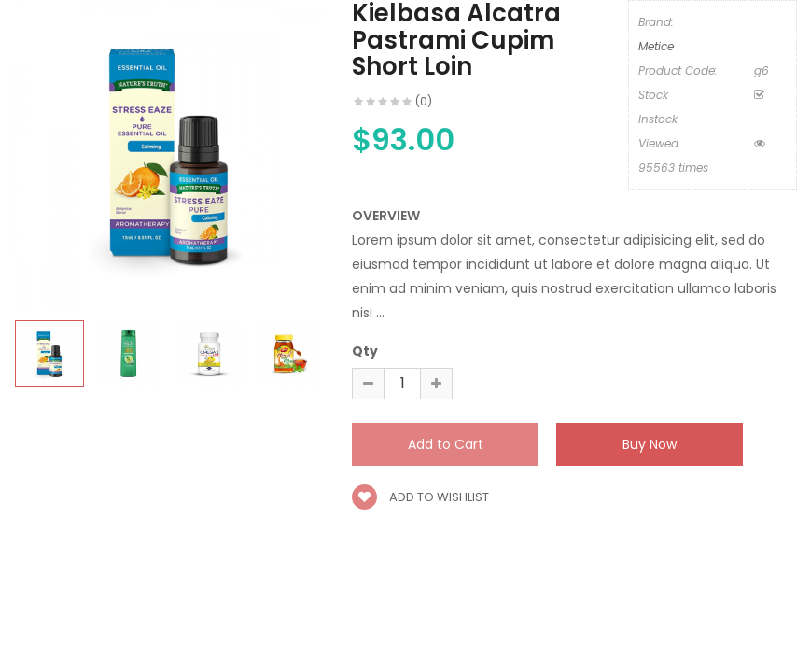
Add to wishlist (420, 497)
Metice (656, 46)
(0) (424, 101)
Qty (365, 351)
